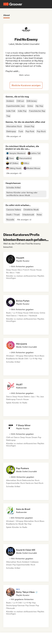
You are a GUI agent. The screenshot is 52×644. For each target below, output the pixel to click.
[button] (14, 136)
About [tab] (7, 15)
